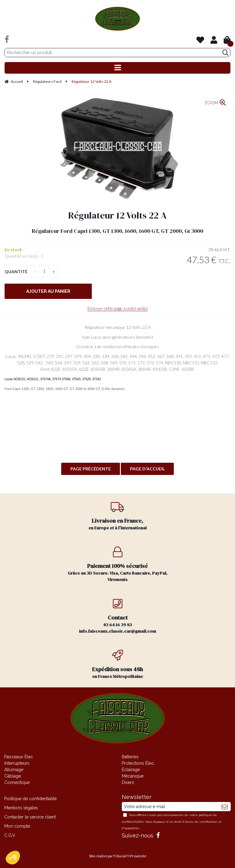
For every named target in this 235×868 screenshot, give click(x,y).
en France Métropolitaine (117, 665)
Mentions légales (21, 808)
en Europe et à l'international (117, 516)
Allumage (14, 770)
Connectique (17, 782)
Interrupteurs (17, 763)
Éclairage (131, 770)
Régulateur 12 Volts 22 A (117, 215)
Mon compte (17, 826)
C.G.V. (10, 835)
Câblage (13, 776)
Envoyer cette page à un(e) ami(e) (118, 308)
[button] (13, 858)
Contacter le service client (30, 817)
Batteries (130, 757)
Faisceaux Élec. (19, 757)
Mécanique (133, 776)
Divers (128, 782)
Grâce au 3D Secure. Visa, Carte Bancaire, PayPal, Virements (117, 565)
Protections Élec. (138, 763)
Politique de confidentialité (30, 799)
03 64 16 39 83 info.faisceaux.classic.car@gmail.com (117, 616)
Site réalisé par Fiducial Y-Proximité (118, 856)
